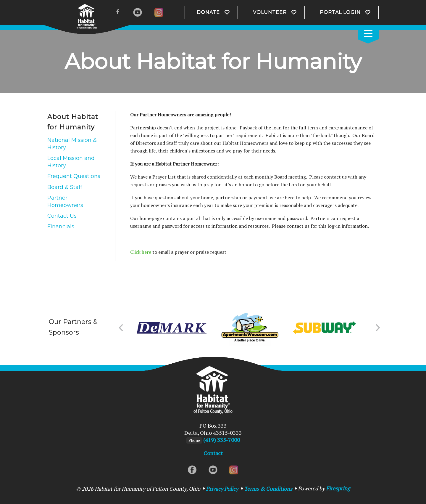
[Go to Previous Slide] (121, 328)
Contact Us (62, 216)
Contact (213, 453)
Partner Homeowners (65, 202)
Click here (141, 252)
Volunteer (270, 12)
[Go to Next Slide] (378, 328)
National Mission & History (72, 144)
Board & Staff (65, 187)
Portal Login (340, 12)
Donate (208, 12)
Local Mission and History (71, 162)
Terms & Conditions (268, 489)
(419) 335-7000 (222, 440)
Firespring (338, 488)
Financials (61, 227)
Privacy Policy (222, 489)
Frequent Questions (74, 176)
